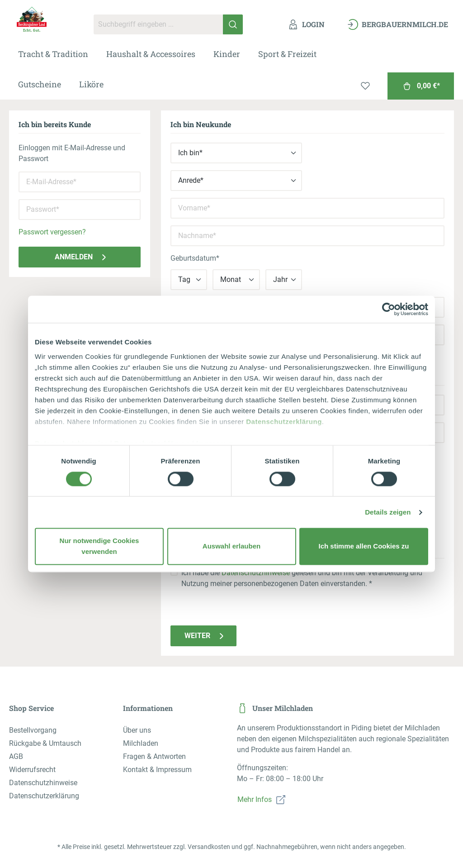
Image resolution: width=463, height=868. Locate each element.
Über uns (137, 730)
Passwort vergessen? (52, 232)
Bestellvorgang (33, 730)
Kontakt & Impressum (157, 770)
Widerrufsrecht (32, 770)
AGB (16, 756)
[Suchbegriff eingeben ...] (158, 24)
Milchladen (141, 743)
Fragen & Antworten (154, 756)
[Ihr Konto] (306, 24)
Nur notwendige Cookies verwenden (99, 546)
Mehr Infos (255, 799)
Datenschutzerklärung (284, 422)
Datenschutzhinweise (256, 573)
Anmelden (82, 257)
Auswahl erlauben (231, 546)
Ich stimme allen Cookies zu (364, 546)
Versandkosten (209, 847)
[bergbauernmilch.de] (398, 24)
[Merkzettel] (365, 86)
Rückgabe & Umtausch (45, 743)
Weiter (206, 636)
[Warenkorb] (421, 86)
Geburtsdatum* (195, 258)
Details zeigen (388, 512)
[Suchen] (233, 24)
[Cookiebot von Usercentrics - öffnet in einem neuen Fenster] (389, 309)
